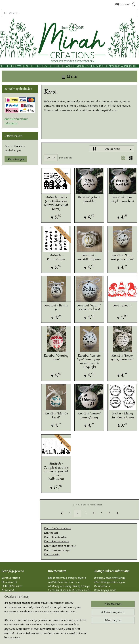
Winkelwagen (16, 159)
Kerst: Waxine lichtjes (57, 550)
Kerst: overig (52, 554)
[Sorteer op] (112, 149)
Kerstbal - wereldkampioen (89, 257)
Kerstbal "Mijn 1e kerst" (56, 416)
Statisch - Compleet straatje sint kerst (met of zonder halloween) (56, 471)
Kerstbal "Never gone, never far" (122, 358)
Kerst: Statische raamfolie (60, 546)
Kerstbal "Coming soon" (56, 358)
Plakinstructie (102, 586)
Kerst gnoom (123, 305)
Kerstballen (51, 533)
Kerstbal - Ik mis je (56, 307)
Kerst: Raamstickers (57, 541)
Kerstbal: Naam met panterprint (122, 257)
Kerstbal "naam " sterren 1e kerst (89, 307)
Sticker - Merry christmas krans (122, 416)
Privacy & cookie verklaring (110, 578)
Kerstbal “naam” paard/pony (89, 416)
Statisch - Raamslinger (56, 257)
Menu (70, 76)
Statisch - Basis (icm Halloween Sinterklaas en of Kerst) (56, 203)
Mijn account (125, 4)
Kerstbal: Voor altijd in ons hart (122, 199)
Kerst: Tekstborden (56, 537)
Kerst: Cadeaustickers (58, 528)
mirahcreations (12, 618)
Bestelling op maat (105, 590)
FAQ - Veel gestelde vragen (110, 582)
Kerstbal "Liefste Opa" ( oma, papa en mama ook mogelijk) (89, 361)
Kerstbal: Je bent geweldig (89, 199)
